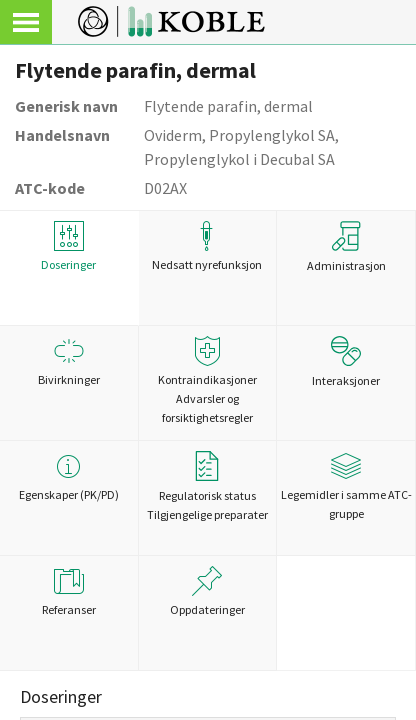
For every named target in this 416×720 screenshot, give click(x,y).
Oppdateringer (208, 591)
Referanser (69, 591)
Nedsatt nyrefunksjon (208, 246)
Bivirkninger (69, 361)
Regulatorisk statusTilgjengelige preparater (207, 486)
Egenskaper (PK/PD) (69, 476)
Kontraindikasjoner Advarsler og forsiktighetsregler (208, 380)
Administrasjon (346, 247)
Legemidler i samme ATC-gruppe (346, 486)
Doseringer (69, 246)
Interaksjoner (346, 362)
